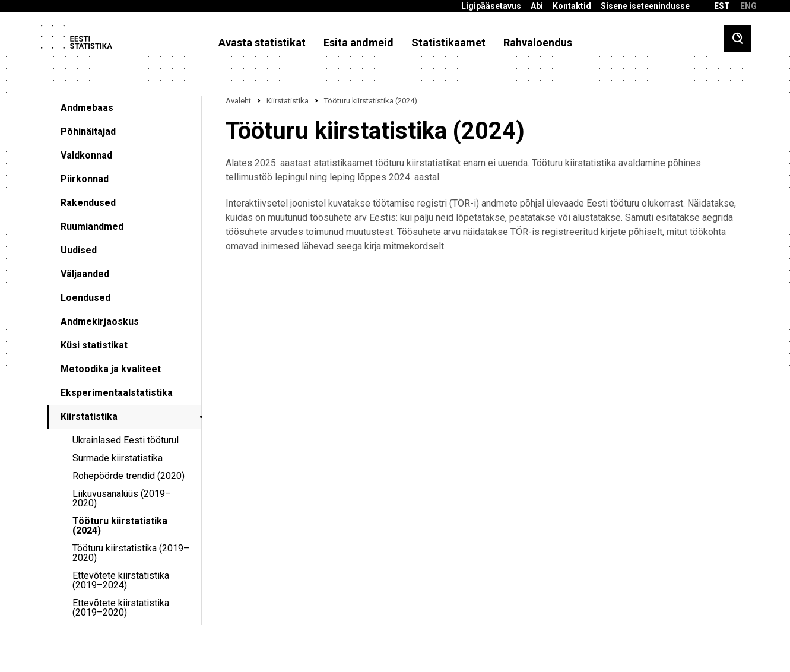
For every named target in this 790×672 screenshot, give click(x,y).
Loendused (85, 298)
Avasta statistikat (262, 43)
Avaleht (238, 101)
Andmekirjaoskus (100, 321)
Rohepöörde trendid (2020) (129, 476)
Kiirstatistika (89, 416)
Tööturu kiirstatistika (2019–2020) (131, 553)
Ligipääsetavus (491, 6)
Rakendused (88, 203)
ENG (748, 6)
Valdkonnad (86, 155)
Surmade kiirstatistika (118, 458)
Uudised (79, 250)
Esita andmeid (358, 43)
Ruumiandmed (92, 226)
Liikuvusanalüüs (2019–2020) (122, 498)
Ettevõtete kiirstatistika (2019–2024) (121, 580)
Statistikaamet (448, 43)
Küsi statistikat (94, 345)
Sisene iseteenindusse (645, 6)
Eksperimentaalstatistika (117, 393)
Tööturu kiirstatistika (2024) (120, 526)
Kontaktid (572, 6)
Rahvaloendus (538, 43)
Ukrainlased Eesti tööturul (126, 440)
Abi (537, 6)
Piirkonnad (85, 179)
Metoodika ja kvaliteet (111, 369)
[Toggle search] (737, 38)
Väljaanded (85, 274)
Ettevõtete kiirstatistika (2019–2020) (121, 608)
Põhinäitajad (88, 131)
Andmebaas (87, 108)
